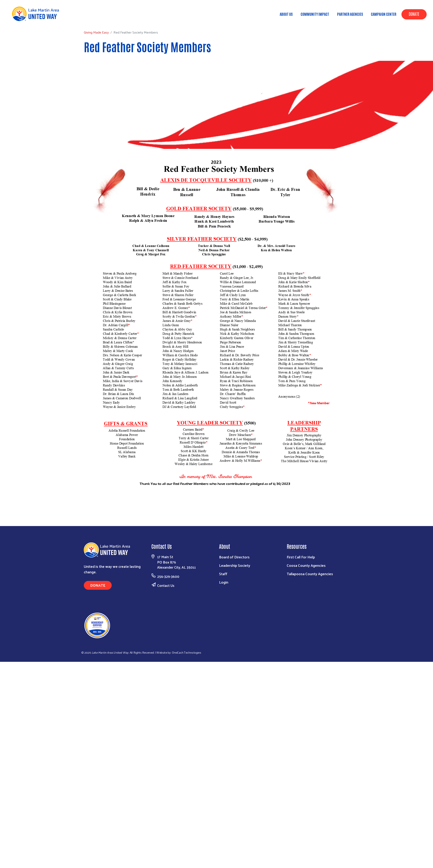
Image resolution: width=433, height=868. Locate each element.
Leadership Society (235, 565)
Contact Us (166, 585)
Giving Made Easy (32, 20)
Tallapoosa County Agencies (310, 574)
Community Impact (315, 14)
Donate (414, 14)
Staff (223, 574)
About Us (286, 14)
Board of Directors (234, 557)
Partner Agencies (350, 14)
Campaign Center (384, 14)
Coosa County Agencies (306, 565)
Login (224, 582)
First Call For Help (301, 557)
